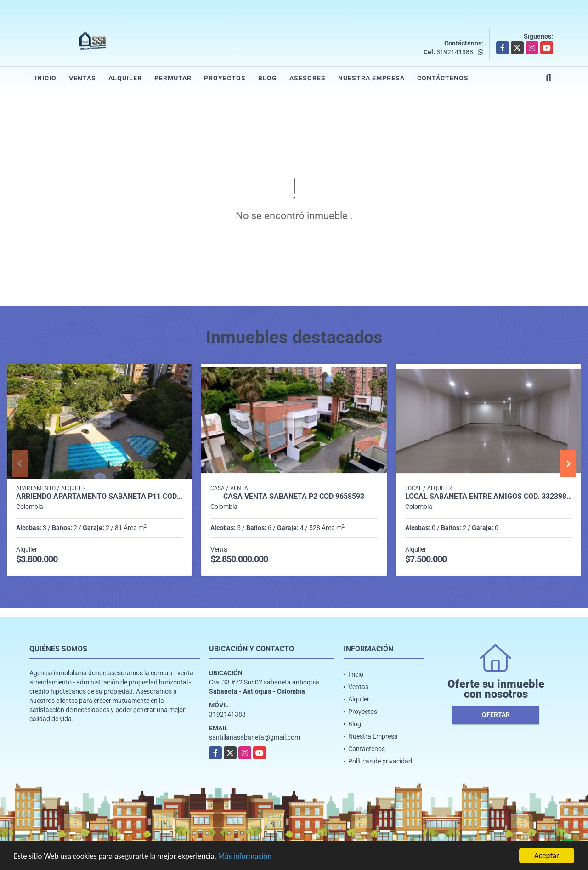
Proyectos (225, 78)
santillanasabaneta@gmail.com (254, 737)
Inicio (46, 78)
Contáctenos (443, 78)
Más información (245, 856)
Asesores (308, 78)
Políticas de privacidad (380, 761)
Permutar (173, 78)
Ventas (82, 78)
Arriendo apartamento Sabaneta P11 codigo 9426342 (99, 497)
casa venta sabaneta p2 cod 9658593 (294, 497)
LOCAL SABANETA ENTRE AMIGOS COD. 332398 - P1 (489, 497)
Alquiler (125, 78)
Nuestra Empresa (371, 78)
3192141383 (455, 52)
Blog (268, 78)
